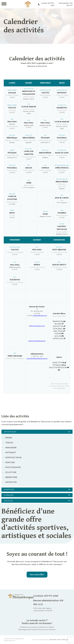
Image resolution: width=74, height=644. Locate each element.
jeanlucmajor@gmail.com (37, 341)
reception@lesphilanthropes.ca (37, 358)
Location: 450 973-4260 (46, 596)
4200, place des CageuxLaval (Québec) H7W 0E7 (43, 609)
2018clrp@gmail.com (40, 316)
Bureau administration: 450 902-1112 (48, 602)
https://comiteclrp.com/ (37, 326)
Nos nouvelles (37, 575)
